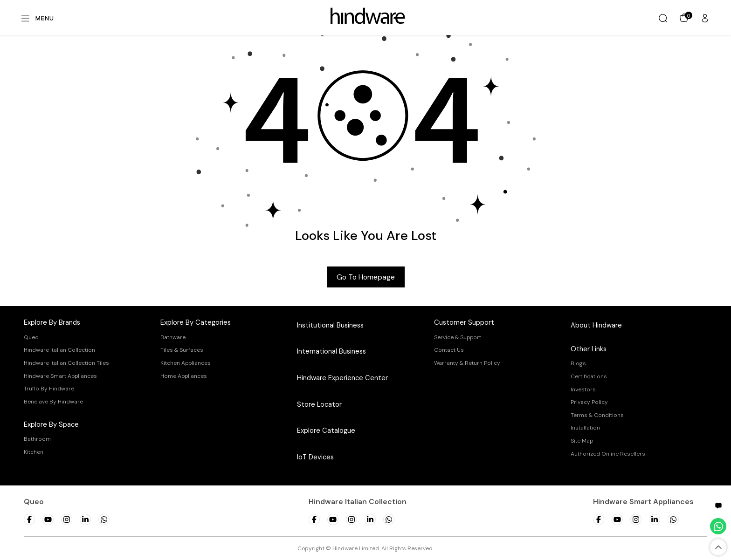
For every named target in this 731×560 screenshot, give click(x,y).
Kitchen (34, 452)
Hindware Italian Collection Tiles (66, 363)
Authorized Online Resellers (608, 454)
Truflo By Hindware (49, 389)
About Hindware (596, 325)
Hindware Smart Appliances (60, 376)
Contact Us (449, 350)
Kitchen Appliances (186, 363)
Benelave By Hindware (53, 402)
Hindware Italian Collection (59, 350)
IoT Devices (315, 457)
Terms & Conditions (597, 415)
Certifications (589, 376)
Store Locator (319, 404)
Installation (585, 428)
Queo (31, 337)
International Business (331, 351)
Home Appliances (184, 376)
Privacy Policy (589, 402)
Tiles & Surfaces (182, 350)
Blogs (578, 363)
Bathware (173, 337)
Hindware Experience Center (342, 378)
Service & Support (458, 337)
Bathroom (37, 439)
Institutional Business (330, 325)
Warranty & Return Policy (467, 363)
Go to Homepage (366, 277)
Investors (583, 389)
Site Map (582, 441)
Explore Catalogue (326, 430)
